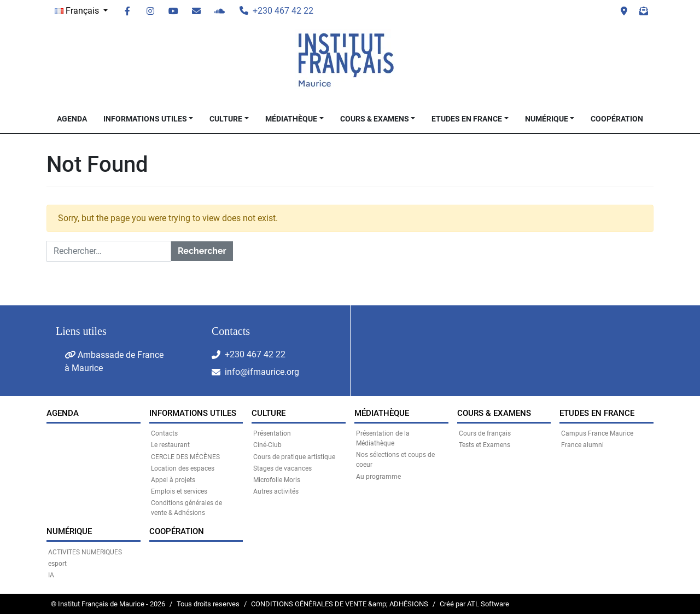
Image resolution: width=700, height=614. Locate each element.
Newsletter (644, 11)
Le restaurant (170, 445)
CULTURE (226, 119)
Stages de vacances (282, 468)
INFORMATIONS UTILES (145, 119)
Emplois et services (179, 491)
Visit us (624, 11)
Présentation (272, 433)
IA (51, 575)
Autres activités (276, 491)
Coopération (617, 119)
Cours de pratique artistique (294, 457)
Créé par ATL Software (474, 604)
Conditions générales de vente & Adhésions (186, 508)
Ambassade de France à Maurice (114, 361)
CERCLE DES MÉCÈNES (185, 457)
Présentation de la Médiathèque (383, 438)
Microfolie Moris (277, 480)
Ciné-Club (267, 445)
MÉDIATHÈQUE (291, 119)
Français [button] (78, 11)
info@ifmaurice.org (262, 372)
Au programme (378, 477)
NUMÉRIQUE (547, 119)
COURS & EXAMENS (375, 119)
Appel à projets (173, 480)
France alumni (582, 445)
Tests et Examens (485, 445)
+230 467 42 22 (255, 354)
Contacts (164, 433)
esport (57, 564)
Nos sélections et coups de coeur (395, 460)
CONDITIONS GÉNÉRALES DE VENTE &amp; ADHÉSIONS (340, 604)
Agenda (72, 119)
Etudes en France (467, 119)
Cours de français (485, 433)
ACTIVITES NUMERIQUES (85, 552)
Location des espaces (183, 468)
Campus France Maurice (597, 433)
